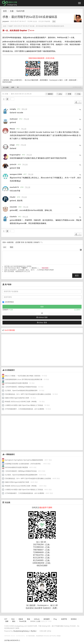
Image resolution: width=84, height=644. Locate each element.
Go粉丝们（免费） (51, 608)
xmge (12, 145)
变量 (69, 94)
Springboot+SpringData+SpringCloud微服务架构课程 (24, 460)
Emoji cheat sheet (46, 270)
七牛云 (49, 631)
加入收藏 (6, 87)
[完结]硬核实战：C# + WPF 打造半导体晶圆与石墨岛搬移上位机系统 (28, 394)
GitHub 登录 (42, 317)
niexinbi (13, 207)
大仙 (78, 94)
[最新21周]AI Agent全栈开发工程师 (17, 398)
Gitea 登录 (42, 323)
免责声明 (64, 619)
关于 (6, 619)
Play (55, 619)
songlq (13, 109)
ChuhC (13, 197)
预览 (12, 247)
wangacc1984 (16, 174)
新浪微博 (47, 619)
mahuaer (14, 119)
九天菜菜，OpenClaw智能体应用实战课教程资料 (21, 391)
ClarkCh (13, 217)
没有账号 (36, 242)
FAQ (13, 619)
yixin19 (13, 164)
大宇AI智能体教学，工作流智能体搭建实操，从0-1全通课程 (24, 409)
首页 (5, 11)
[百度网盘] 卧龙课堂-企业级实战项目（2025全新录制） (23, 464)
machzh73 (14, 187)
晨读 (28, 619)
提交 (77, 275)
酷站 (14, 621)
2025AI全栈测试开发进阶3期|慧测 (17, 383)
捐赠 (7, 621)
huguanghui (15, 155)
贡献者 (21, 619)
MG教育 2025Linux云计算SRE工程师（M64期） (21, 402)
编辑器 (49, 94)
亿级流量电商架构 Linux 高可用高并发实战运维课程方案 (24, 379)
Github (37, 619)
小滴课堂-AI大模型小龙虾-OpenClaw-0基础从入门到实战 (24, 405)
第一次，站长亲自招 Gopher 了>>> (18, 31)
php (59, 94)
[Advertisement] (20, 350)
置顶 (54, 21)
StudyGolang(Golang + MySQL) (25, 631)
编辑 (5, 247)
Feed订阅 (23, 621)
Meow (12, 129)
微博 (13, 87)
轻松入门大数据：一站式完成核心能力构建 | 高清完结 (23, 376)
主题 (12, 11)
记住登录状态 (8, 302)
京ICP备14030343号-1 (12, 640)
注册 (11, 310)
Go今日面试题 (10, 330)
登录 (23, 242)
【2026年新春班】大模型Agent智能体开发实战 (21, 387)
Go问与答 (21, 11)
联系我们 (74, 619)
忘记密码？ (78, 310)
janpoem (6, 21)
